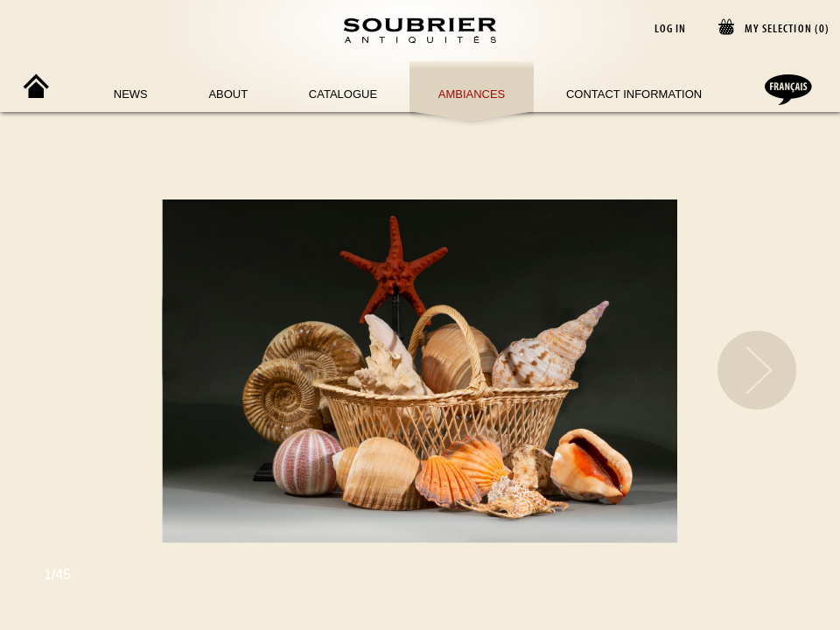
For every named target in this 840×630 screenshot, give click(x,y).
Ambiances (472, 94)
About (228, 94)
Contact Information (634, 94)
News (131, 94)
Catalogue (343, 94)
